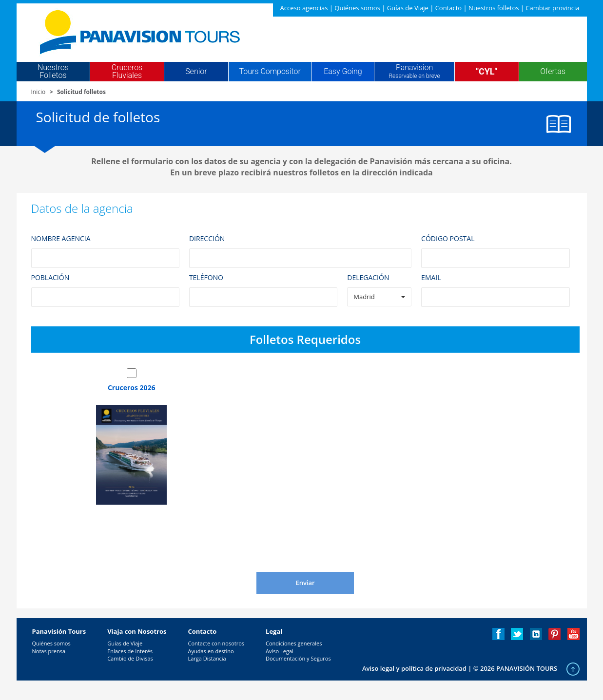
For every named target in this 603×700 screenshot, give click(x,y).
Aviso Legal (280, 651)
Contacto (449, 8)
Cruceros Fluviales (127, 72)
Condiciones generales (294, 643)
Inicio (39, 92)
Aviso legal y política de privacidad (414, 668)
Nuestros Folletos (53, 72)
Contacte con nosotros (216, 643)
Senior (196, 72)
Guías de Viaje (408, 8)
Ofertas (553, 72)
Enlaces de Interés (130, 651)
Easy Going (343, 72)
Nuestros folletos (494, 8)
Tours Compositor (270, 72)
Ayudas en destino (211, 651)
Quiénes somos (357, 8)
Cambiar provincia (552, 8)
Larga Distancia (207, 658)
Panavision (414, 72)
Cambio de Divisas (130, 658)
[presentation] (295, 548)
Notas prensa (49, 651)
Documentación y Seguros (298, 658)
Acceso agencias (304, 8)
